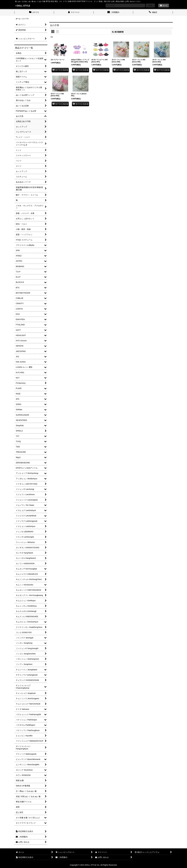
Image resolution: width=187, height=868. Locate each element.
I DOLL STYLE (23, 6)
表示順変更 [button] (118, 32)
